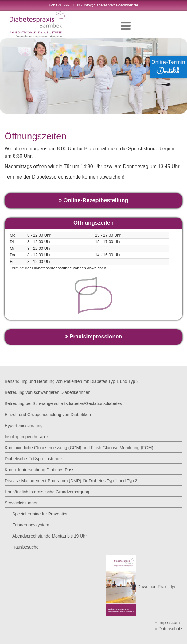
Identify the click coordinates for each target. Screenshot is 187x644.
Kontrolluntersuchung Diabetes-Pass (39, 470)
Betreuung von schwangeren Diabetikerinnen (47, 392)
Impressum (167, 623)
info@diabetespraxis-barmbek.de (111, 5)
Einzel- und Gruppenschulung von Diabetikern (49, 415)
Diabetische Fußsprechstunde (33, 459)
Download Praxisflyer (142, 587)
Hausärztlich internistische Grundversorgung (47, 492)
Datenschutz (169, 629)
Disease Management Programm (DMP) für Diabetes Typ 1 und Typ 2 (71, 481)
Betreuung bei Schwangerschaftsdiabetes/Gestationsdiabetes (63, 403)
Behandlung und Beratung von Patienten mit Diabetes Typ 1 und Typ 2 (72, 381)
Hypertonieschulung (24, 426)
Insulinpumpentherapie (26, 437)
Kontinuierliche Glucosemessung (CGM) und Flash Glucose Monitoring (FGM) (79, 448)
